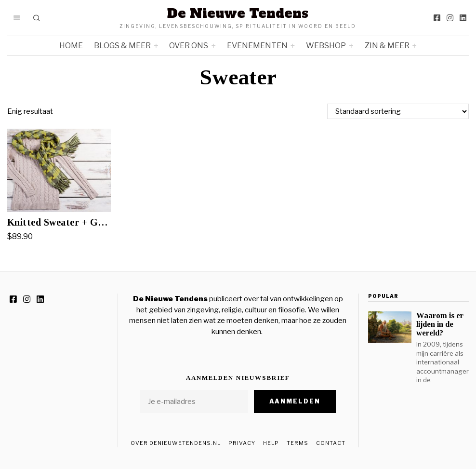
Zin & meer (387, 46)
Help (271, 443)
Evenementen (257, 46)
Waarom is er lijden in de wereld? (440, 324)
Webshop (326, 46)
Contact (331, 443)
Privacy (242, 443)
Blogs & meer (122, 46)
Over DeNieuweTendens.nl (176, 443)
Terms (297, 443)
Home (71, 46)
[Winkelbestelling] (398, 111)
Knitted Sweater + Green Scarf (59, 222)
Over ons (189, 46)
